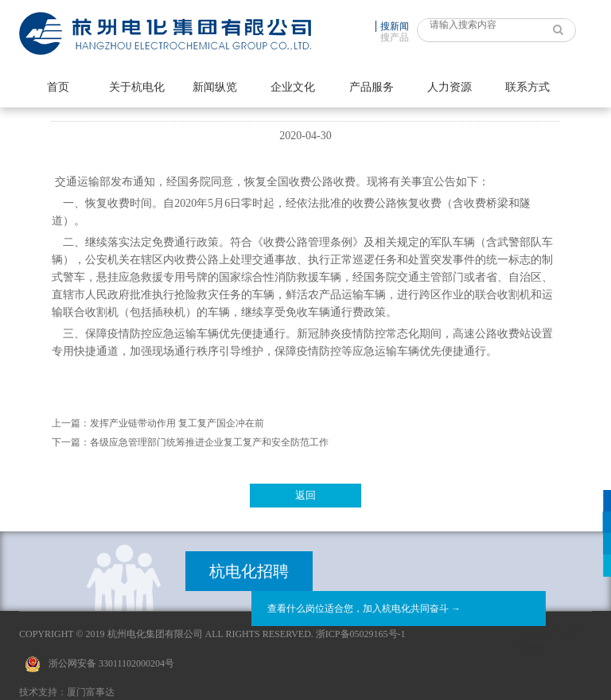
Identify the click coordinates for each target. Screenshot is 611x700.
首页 (58, 87)
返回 (305, 495)
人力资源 (449, 87)
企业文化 (293, 87)
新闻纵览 (215, 87)
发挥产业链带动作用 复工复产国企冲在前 (177, 423)
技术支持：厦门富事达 (67, 692)
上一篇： (71, 423)
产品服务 (372, 87)
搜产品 (395, 37)
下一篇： (71, 442)
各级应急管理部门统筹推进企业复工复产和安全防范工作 (209, 442)
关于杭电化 (137, 87)
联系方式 (527, 87)
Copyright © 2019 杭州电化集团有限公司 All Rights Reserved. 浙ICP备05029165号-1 (212, 634)
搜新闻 (395, 26)
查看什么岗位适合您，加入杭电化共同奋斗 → (364, 609)
